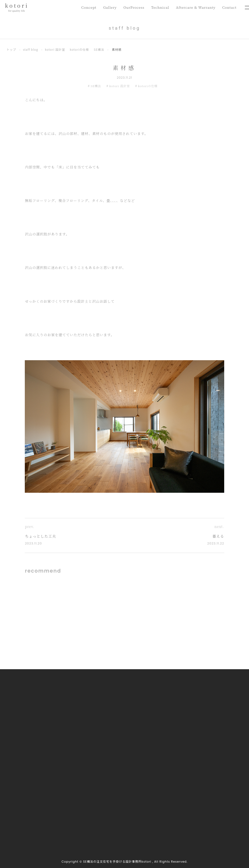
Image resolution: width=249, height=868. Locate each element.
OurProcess (131, 7)
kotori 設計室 (55, 50)
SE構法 (99, 50)
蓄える (218, 536)
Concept (85, 7)
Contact (229, 7)
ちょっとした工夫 (40, 536)
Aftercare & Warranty (194, 7)
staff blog (31, 50)
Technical (158, 7)
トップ (11, 50)
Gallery (106, 7)
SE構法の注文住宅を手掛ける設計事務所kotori (117, 862)
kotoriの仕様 (80, 50)
